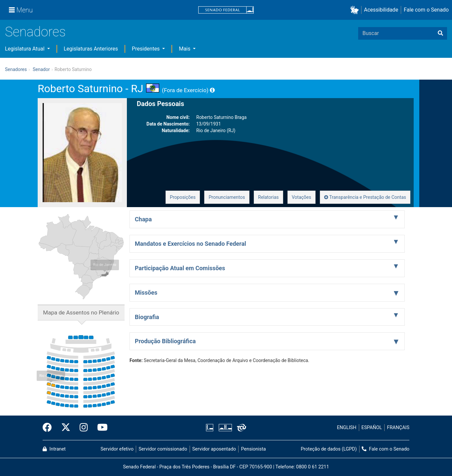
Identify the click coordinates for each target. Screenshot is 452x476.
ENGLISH (347, 428)
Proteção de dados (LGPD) (329, 449)
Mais (185, 49)
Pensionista (254, 449)
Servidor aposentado (214, 449)
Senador (41, 69)
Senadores (35, 32)
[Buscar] (440, 33)
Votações (301, 197)
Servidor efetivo (117, 449)
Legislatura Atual (25, 49)
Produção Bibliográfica (165, 341)
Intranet (54, 449)
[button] (356, 10)
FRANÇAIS (398, 428)
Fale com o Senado (426, 10)
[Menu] (21, 10)
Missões (146, 293)
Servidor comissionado (163, 449)
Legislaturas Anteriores (91, 49)
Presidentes (146, 49)
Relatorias (268, 197)
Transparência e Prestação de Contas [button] (365, 197)
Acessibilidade (381, 10)
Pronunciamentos (227, 197)
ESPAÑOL (372, 428)
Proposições (183, 197)
